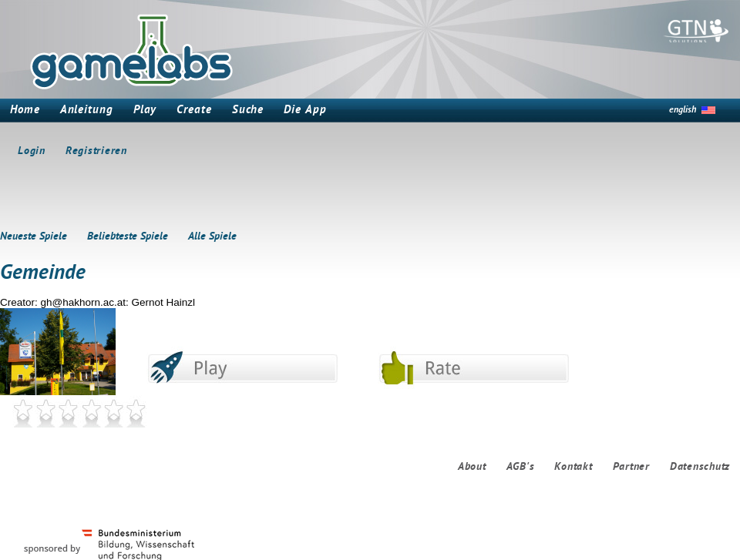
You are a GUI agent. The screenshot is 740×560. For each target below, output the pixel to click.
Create (194, 111)
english (683, 110)
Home (25, 111)
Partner (631, 467)
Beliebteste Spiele (128, 237)
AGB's (521, 467)
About (472, 467)
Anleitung (87, 111)
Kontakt (573, 467)
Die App (305, 111)
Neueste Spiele (34, 237)
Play (145, 111)
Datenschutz (700, 467)
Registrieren (96, 151)
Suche (248, 111)
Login (32, 151)
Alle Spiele (212, 237)
